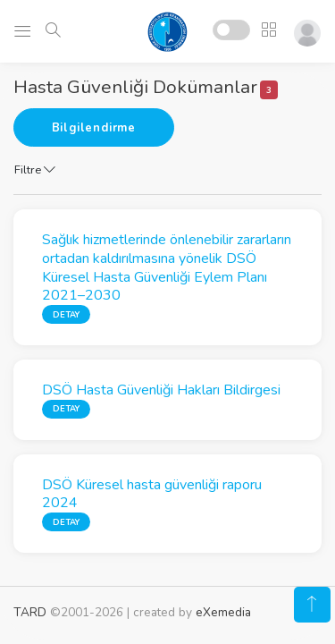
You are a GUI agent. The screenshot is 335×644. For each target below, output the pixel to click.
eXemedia (223, 612)
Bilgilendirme (94, 128)
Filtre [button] (35, 170)
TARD (30, 612)
